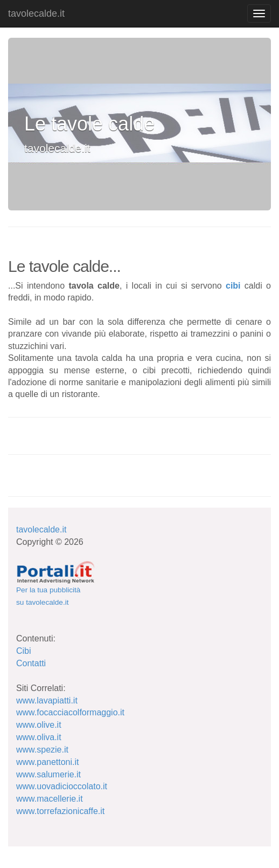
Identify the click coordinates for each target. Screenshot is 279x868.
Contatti (31, 663)
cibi (233, 286)
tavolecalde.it (36, 13)
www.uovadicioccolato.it (62, 786)
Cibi (24, 651)
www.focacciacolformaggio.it (70, 712)
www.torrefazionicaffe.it (60, 811)
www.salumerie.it (48, 774)
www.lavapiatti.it (47, 700)
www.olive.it (39, 725)
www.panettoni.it (48, 762)
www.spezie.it (42, 750)
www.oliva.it (39, 737)
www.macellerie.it (50, 799)
